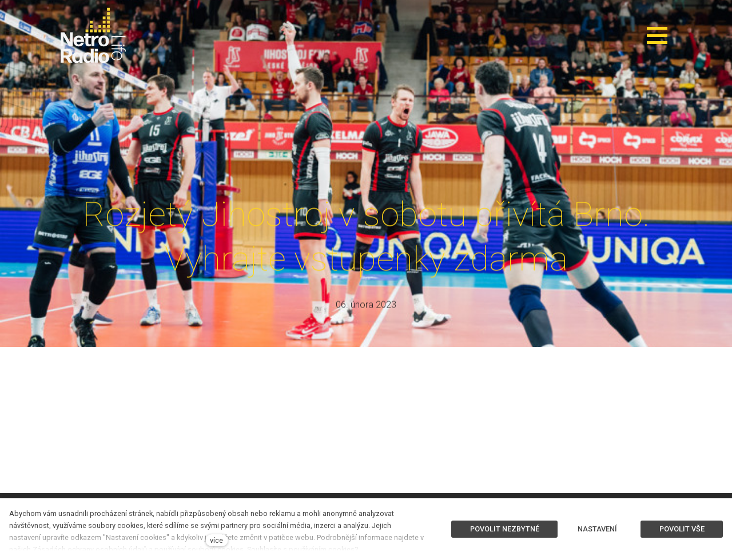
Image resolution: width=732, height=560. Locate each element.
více (216, 540)
